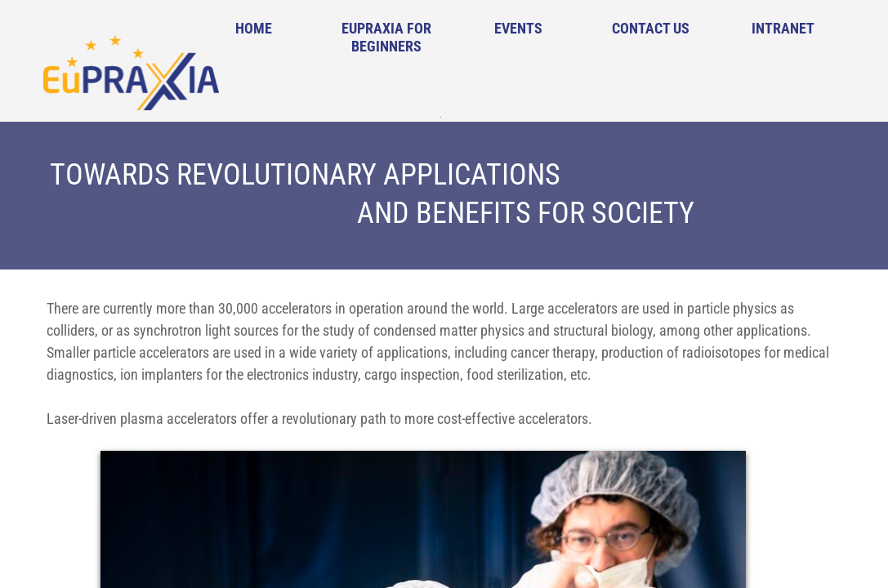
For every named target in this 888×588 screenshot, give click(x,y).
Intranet (783, 28)
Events (518, 28)
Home (254, 28)
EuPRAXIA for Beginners (386, 37)
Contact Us (651, 28)
